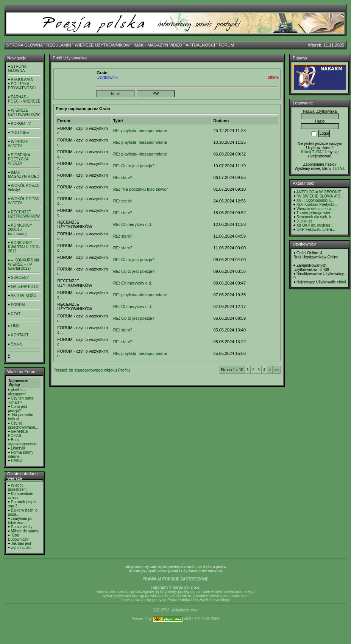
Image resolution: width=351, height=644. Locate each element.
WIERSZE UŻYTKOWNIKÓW (102, 45)
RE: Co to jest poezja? (134, 166)
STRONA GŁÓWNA (24, 45)
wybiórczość (21, 548)
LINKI (16, 326)
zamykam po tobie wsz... (20, 521)
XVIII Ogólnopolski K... (315, 200)
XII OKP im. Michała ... (315, 225)
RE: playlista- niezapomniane (140, 131)
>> (276, 370)
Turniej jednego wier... (315, 213)
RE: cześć (123, 201)
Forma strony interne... (21, 454)
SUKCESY (20, 278)
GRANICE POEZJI (18, 434)
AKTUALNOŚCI (200, 45)
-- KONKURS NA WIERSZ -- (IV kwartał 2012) (24, 264)
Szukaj (17, 344)
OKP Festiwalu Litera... (316, 229)
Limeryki (18, 448)
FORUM (226, 45)
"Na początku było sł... (21, 417)
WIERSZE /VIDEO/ (18, 144)
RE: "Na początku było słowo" (141, 189)
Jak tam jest (21, 544)
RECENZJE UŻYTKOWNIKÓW (24, 214)
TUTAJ (338, 169)
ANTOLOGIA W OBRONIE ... (321, 192)
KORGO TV (21, 124)
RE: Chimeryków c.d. (133, 224)
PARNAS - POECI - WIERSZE (24, 99)
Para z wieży (22, 527)
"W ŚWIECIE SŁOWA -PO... (320, 196)
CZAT (16, 314)
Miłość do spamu (25, 531)
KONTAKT (20, 335)
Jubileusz (304, 221)
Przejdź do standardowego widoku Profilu (92, 370)
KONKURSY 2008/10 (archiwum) (20, 229)
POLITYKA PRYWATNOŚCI (22, 86)
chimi (341, 282)
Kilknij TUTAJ (312, 152)
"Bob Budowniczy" (19, 537)
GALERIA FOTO (25, 287)
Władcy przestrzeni (17, 487)
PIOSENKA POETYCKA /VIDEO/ (19, 159)
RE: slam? (123, 177)
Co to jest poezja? (17, 409)
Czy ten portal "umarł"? (21, 400)
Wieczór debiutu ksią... (316, 209)
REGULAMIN (58, 45)
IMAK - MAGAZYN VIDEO (158, 45)
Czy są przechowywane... (23, 425)
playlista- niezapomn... (19, 392)
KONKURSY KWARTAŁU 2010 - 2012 (24, 247)
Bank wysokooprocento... (24, 442)
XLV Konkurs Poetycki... (317, 205)
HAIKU (17, 461)
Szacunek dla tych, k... (315, 217)
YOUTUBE (20, 133)
